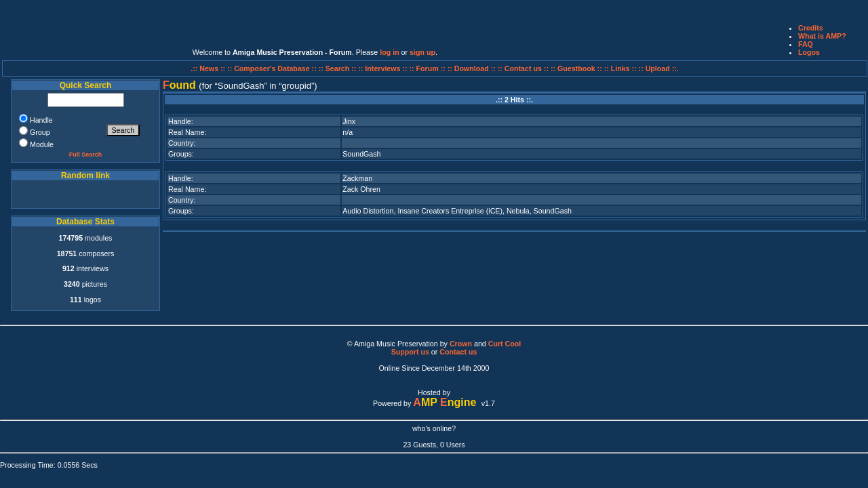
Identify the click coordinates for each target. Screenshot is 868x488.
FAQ (806, 44)
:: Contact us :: (523, 68)
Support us (410, 352)
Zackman (357, 178)
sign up (422, 52)
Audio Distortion (368, 211)
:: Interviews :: (383, 68)
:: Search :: (339, 68)
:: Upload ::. (659, 68)
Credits (811, 28)
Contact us (458, 352)
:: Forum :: (429, 68)
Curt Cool (505, 344)
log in (389, 52)
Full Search (86, 155)
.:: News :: (209, 68)
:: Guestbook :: (576, 68)
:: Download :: (473, 68)
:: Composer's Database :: (273, 68)
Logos (809, 52)
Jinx (349, 121)
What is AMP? (822, 36)
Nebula (518, 211)
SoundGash (361, 154)
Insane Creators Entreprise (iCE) (450, 211)
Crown (461, 344)
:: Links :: (620, 68)
